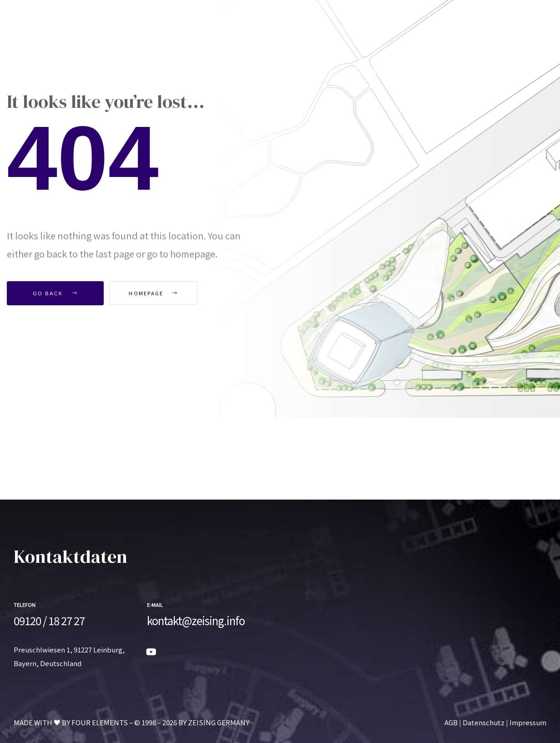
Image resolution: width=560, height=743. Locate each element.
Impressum (528, 722)
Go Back (55, 293)
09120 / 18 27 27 (49, 620)
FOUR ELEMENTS (100, 722)
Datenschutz (484, 722)
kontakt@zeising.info (196, 620)
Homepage (160, 293)
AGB (451, 722)
